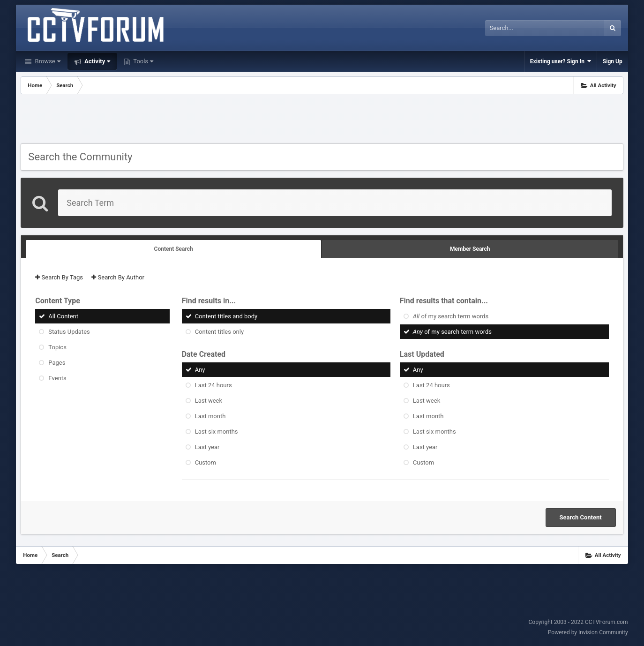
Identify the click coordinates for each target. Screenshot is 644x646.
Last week (209, 401)
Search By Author (118, 277)
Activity (97, 61)
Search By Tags (59, 277)
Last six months (217, 432)
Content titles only (219, 332)
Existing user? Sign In (561, 61)
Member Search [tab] (470, 249)
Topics (57, 347)
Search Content (581, 517)
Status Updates (69, 332)
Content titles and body (226, 316)
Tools (142, 61)
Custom (206, 462)
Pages (57, 363)
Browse (47, 61)
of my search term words (451, 316)
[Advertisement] (322, 120)
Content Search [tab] (174, 249)
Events (57, 378)
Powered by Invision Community (588, 632)
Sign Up (613, 61)
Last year (207, 447)
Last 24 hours (213, 385)
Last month (210, 416)
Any (200, 370)
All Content (63, 316)
